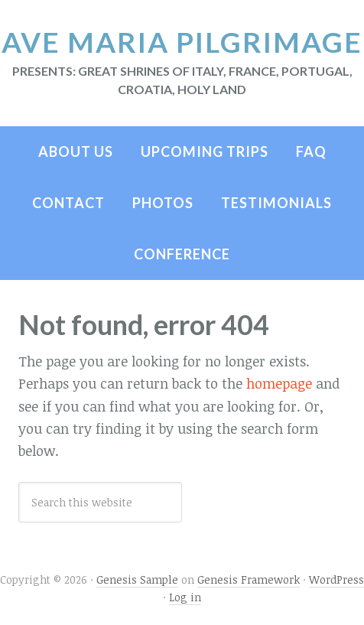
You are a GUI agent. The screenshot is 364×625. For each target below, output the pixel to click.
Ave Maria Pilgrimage (182, 42)
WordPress (336, 579)
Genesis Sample (137, 579)
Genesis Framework (249, 579)
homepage (279, 383)
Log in (185, 597)
